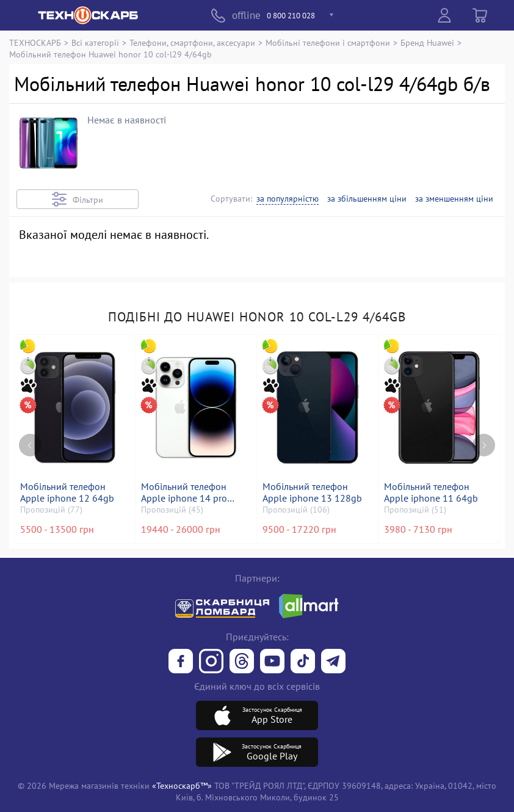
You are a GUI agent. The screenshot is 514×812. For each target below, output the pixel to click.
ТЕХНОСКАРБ (35, 42)
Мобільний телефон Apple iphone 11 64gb (432, 492)
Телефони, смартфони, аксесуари (192, 42)
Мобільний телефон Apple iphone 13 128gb (313, 492)
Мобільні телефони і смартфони (328, 42)
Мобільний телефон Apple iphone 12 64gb (68, 492)
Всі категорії (95, 42)
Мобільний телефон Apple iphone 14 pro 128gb (185, 492)
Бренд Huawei (427, 42)
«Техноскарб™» (182, 785)
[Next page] (484, 433)
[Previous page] (30, 433)
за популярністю (288, 199)
